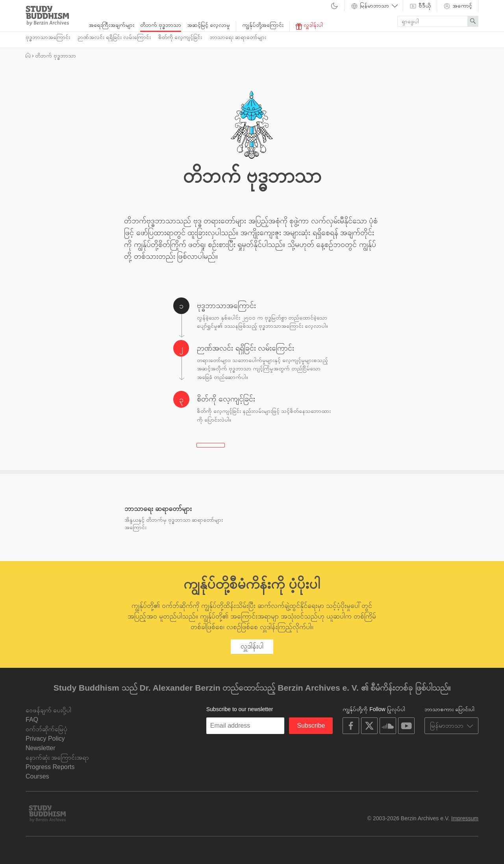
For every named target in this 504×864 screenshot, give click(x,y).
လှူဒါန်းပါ (309, 26)
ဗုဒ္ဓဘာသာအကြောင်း (48, 37)
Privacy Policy (45, 739)
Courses (37, 776)
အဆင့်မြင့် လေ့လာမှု (208, 25)
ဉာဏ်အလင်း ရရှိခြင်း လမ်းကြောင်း (114, 37)
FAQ (32, 720)
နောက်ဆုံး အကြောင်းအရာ (57, 757)
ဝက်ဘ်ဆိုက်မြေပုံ (46, 729)
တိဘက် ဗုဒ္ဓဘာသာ (161, 25)
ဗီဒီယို (420, 6)
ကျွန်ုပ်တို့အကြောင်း (263, 25)
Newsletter (41, 748)
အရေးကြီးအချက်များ (111, 25)
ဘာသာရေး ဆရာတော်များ (238, 37)
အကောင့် (458, 6)
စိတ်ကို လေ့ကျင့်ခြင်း (180, 37)
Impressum (465, 818)
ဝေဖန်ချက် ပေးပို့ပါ (48, 710)
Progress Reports (50, 767)
